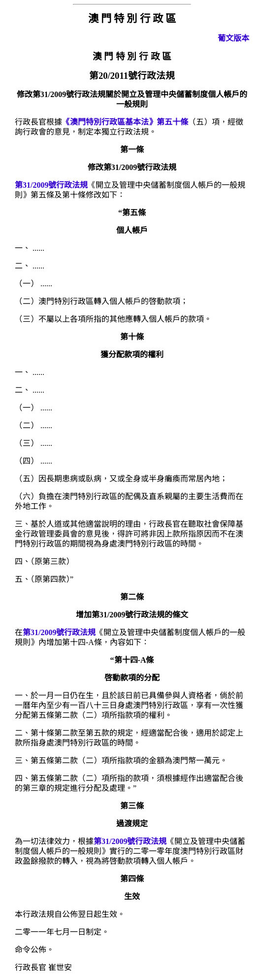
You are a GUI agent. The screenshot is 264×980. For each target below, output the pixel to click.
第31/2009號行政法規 (51, 185)
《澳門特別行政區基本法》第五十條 (125, 122)
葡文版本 (233, 38)
